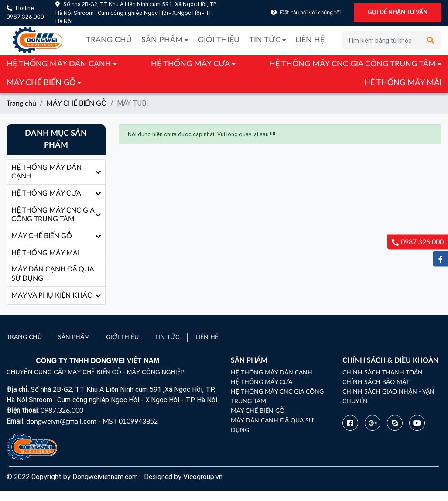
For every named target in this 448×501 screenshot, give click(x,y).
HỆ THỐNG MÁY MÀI (403, 83)
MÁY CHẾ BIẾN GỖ (41, 83)
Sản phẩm (162, 40)
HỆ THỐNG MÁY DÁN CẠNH (59, 64)
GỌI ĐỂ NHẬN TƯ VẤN (398, 12)
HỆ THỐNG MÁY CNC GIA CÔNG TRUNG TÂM (352, 64)
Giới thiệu (219, 40)
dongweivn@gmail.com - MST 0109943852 (92, 422)
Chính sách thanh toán (383, 373)
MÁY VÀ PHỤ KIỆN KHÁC (52, 295)
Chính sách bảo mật (376, 382)
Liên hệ (310, 40)
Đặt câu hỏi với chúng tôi (310, 13)
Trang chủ (109, 40)
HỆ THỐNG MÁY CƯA (190, 64)
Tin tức (265, 40)
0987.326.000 (25, 17)
